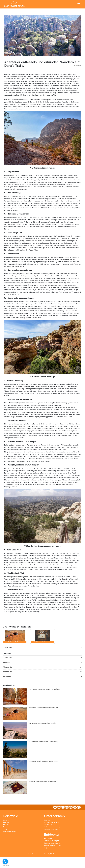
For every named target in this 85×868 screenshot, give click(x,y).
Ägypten (6, 822)
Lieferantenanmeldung (52, 827)
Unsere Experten (50, 825)
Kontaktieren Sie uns (52, 822)
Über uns (47, 820)
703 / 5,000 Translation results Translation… (44, 689)
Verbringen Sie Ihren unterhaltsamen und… (44, 708)
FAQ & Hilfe (48, 838)
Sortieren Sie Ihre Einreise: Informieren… (43, 782)
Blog (46, 848)
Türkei (5, 829)
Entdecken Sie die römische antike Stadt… (44, 761)
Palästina (7, 827)
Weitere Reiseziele (10, 832)
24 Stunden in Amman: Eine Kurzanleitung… (44, 742)
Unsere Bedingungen (52, 841)
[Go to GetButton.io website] (5, 866)
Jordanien (7, 820)
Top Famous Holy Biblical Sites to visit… (42, 723)
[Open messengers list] (5, 861)
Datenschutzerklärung (52, 829)
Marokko (6, 825)
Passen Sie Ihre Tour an (52, 845)
